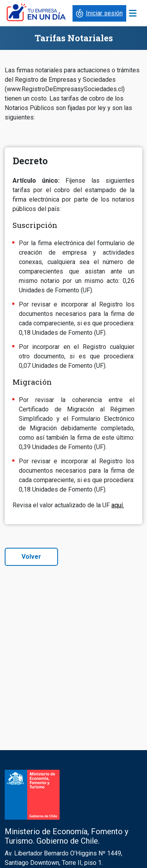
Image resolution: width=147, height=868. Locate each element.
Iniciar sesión (99, 13)
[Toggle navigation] (133, 13)
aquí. (118, 505)
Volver (31, 557)
